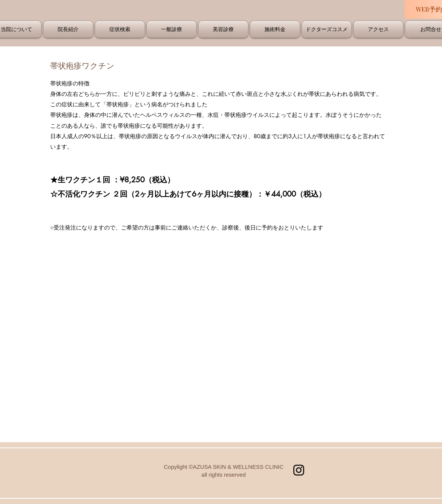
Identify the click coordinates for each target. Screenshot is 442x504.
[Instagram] (299, 470)
